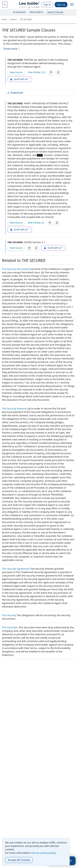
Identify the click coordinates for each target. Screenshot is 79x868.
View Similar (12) (37, 72)
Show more (12, 49)
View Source (16, 72)
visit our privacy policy (43, 853)
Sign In (47, 5)
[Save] (51, 72)
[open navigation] (72, 5)
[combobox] (5, 5)
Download (15, 93)
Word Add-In (36, 12)
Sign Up (61, 5)
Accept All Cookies (19, 860)
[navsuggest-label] (5, 5)
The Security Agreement (16, 569)
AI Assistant (20, 12)
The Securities (10, 627)
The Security (9, 615)
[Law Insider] (29, 5)
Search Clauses (55, 12)
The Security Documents (16, 269)
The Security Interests (15, 408)
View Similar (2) (36, 223)
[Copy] (58, 72)
